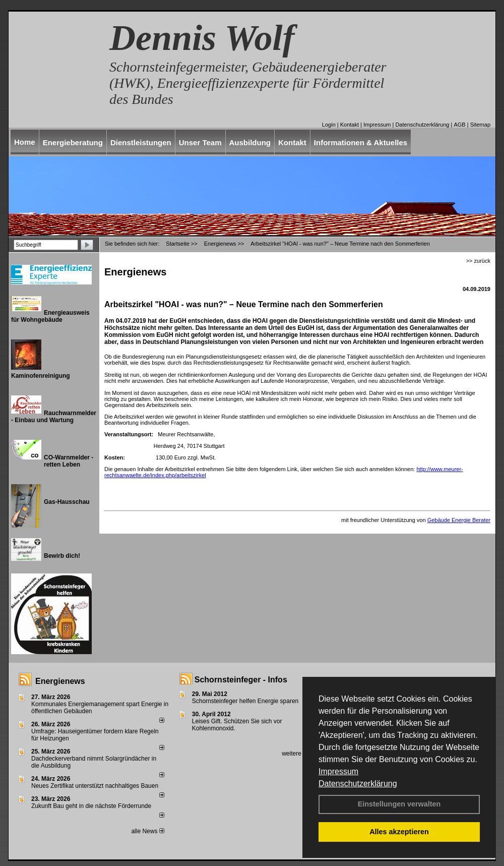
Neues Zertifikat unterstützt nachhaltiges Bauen (95, 786)
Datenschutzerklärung (358, 784)
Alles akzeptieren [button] (399, 832)
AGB (459, 125)
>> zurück (478, 261)
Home (25, 142)
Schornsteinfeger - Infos (241, 680)
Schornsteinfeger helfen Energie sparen (245, 701)
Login (329, 125)
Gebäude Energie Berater (459, 520)
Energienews (60, 681)
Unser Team (200, 142)
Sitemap (480, 125)
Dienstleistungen (141, 142)
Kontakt (350, 125)
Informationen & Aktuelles (361, 142)
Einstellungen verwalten (399, 804)
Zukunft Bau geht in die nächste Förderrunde (91, 806)
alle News (147, 831)
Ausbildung (250, 142)
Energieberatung (73, 142)
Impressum (338, 771)
